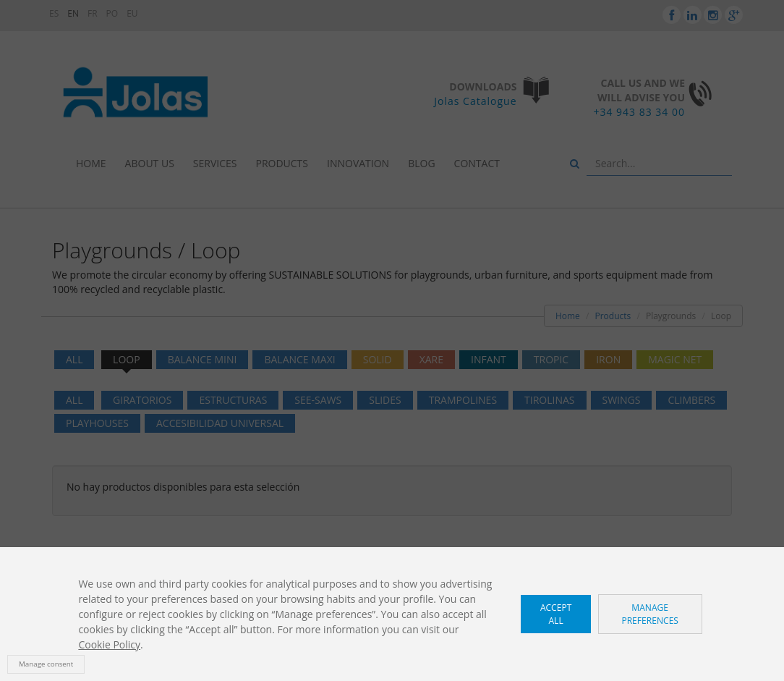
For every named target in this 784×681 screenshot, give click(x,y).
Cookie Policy (109, 644)
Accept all (556, 614)
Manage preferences (650, 614)
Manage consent (46, 664)
